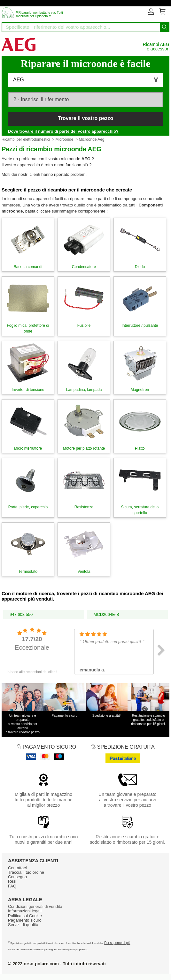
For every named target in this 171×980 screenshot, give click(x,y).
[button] (85, 80)
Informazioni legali (25, 911)
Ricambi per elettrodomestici (26, 139)
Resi (12, 881)
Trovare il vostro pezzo (85, 118)
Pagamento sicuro (25, 920)
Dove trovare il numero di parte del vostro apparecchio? (63, 131)
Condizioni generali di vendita (35, 906)
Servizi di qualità (23, 925)
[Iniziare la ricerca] (165, 27)
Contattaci (17, 868)
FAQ (12, 886)
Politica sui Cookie (25, 916)
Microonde (64, 139)
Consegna (17, 877)
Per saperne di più (117, 943)
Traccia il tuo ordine (26, 872)
